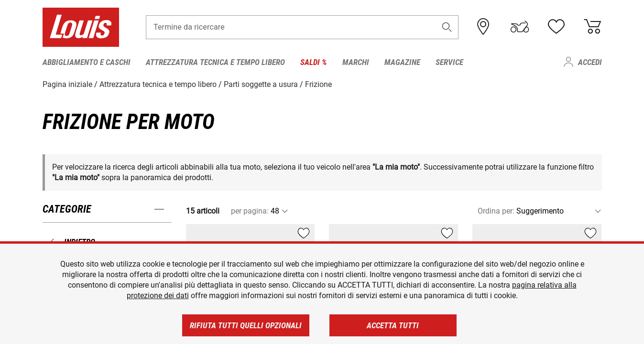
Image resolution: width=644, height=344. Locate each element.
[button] (447, 27)
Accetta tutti (393, 325)
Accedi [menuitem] (590, 62)
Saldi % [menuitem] (314, 62)
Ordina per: (496, 211)
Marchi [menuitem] (356, 62)
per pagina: (250, 211)
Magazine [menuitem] (402, 62)
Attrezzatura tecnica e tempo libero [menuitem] (215, 62)
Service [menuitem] (449, 62)
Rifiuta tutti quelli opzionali (246, 325)
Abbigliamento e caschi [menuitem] (87, 62)
